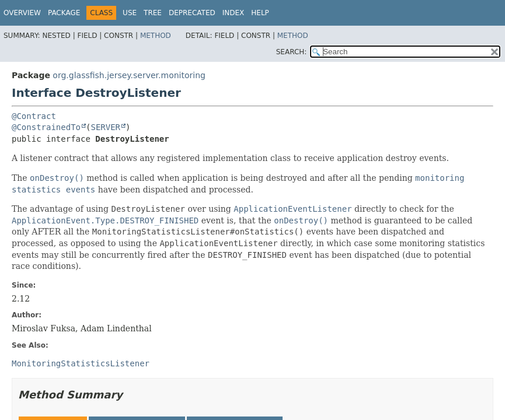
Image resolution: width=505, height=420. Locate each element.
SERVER (105, 127)
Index (234, 13)
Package (64, 13)
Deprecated (192, 13)
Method (156, 36)
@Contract (34, 116)
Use (130, 13)
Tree (153, 13)
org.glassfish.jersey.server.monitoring (129, 75)
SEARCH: (292, 52)
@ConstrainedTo (46, 127)
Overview (22, 13)
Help (260, 13)
